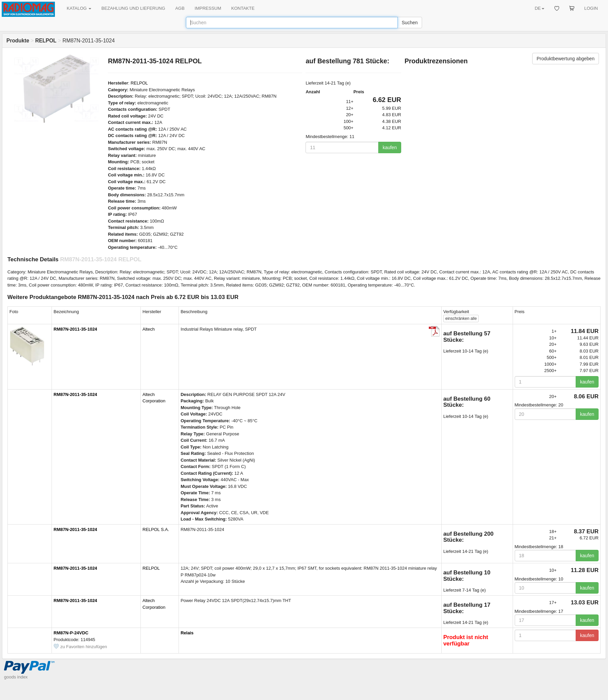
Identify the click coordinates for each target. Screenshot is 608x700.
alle (461, 319)
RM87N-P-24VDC (71, 633)
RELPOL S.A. (156, 529)
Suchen (410, 23)
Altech (149, 329)
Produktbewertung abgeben (566, 59)
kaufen (390, 147)
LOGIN (591, 8)
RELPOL (139, 83)
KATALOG (79, 8)
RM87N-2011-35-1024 (75, 329)
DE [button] (539, 8)
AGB (180, 8)
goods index (16, 677)
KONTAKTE (243, 8)
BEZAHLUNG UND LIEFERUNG (133, 8)
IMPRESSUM (208, 8)
